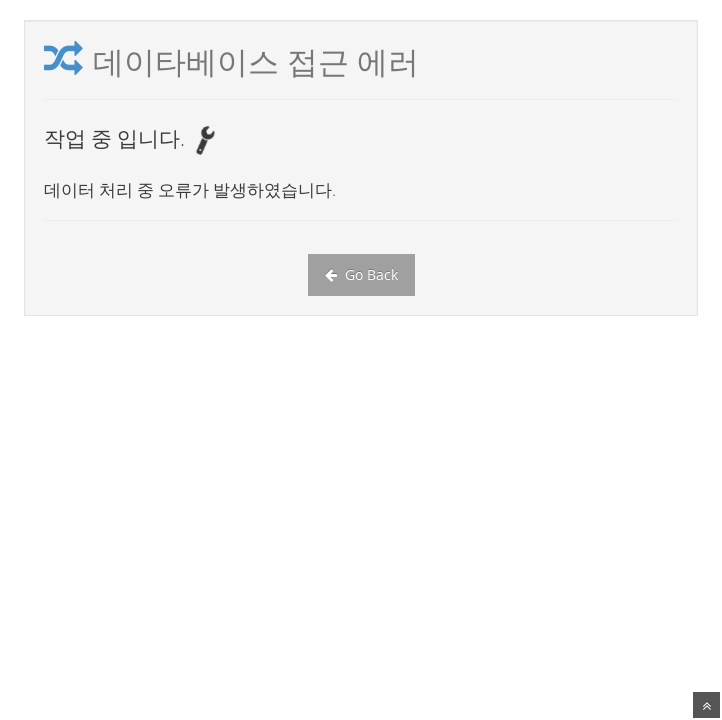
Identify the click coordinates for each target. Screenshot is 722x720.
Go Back (361, 274)
